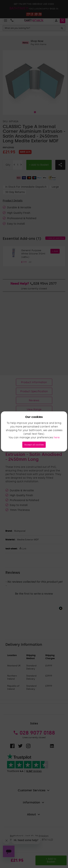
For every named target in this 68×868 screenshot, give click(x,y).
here (57, 438)
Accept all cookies (34, 445)
